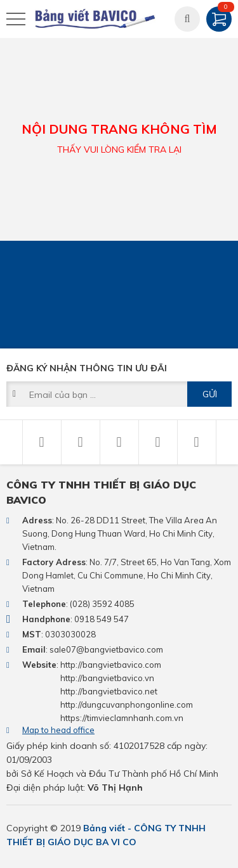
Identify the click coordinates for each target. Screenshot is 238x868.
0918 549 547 (102, 619)
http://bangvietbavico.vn (107, 678)
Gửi (210, 394)
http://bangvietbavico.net (109, 691)
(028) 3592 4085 (102, 604)
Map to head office (58, 730)
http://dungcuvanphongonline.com (127, 705)
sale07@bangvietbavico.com (106, 649)
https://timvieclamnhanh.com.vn (122, 718)
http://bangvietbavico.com (111, 665)
